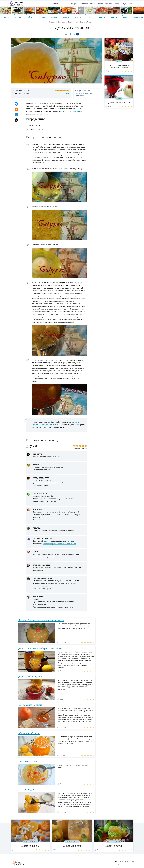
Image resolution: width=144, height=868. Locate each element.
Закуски (93, 4)
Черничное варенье (18, 16)
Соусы (125, 4)
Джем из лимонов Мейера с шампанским (41, 648)
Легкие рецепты (66, 16)
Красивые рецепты (102, 16)
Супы (131, 4)
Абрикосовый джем (29, 733)
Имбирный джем (28, 761)
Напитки (108, 4)
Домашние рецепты (114, 16)
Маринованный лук (90, 16)
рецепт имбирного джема (72, 111)
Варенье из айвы (30, 16)
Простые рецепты (54, 16)
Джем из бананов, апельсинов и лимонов (41, 620)
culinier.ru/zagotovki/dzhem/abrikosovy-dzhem (59, 544)
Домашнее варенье (126, 16)
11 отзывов (65, 93)
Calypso (74, 34)
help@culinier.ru (121, 864)
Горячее (65, 4)
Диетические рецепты (6, 16)
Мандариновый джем (30, 705)
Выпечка (56, 4)
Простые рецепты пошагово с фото (16, 4)
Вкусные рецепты (42, 16)
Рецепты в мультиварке (138, 16)
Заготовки (84, 4)
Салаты (117, 4)
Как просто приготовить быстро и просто (17, 863)
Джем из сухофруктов (30, 677)
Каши (101, 4)
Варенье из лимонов (78, 16)
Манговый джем (27, 790)
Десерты (74, 4)
